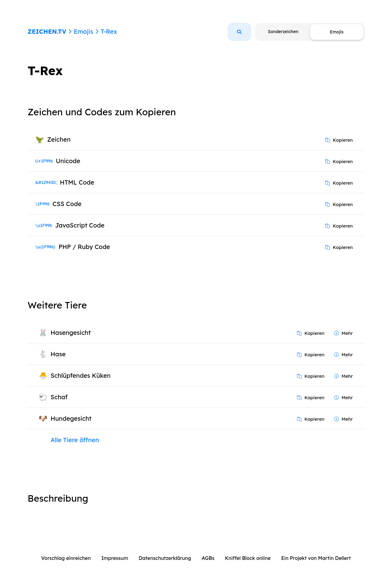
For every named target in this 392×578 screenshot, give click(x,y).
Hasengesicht (71, 333)
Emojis (83, 31)
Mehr (343, 333)
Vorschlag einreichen (66, 558)
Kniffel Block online (248, 558)
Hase (58, 354)
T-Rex (109, 31)
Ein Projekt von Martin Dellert (316, 558)
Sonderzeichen (283, 32)
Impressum (115, 558)
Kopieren (339, 140)
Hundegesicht (71, 418)
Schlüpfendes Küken (81, 375)
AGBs (208, 558)
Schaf (59, 397)
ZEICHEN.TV (47, 31)
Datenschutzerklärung (165, 558)
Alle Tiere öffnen (75, 440)
